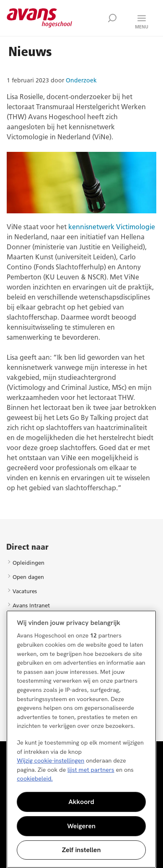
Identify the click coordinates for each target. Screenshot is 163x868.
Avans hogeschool (40, 18)
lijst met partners (91, 770)
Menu (142, 27)
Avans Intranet (31, 605)
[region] (81, 739)
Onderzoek (81, 80)
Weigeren (81, 826)
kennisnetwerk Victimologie (112, 227)
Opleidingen (28, 563)
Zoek (112, 18)
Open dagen (28, 577)
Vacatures (25, 591)
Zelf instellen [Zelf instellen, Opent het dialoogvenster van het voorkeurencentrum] (81, 850)
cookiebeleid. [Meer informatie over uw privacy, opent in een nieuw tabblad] (35, 778)
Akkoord (81, 802)
